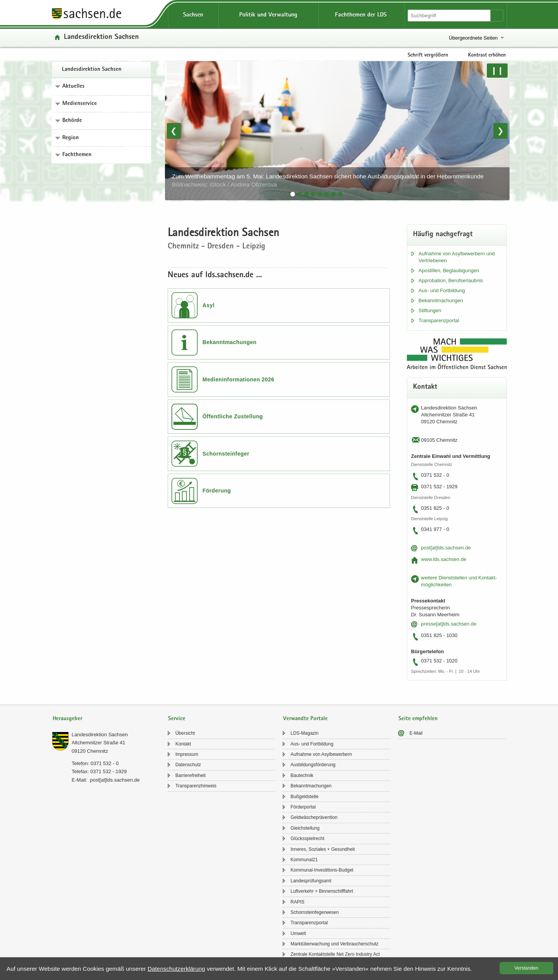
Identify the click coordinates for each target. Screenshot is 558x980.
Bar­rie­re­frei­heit (191, 775)
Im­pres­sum (187, 754)
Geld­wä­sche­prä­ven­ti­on (314, 817)
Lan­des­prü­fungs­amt (311, 881)
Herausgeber (67, 719)
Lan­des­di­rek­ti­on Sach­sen (92, 70)
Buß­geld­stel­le (304, 797)
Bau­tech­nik (302, 775)
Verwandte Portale (305, 719)
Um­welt (298, 933)
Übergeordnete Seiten (473, 38)
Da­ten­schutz (188, 765)
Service (177, 719)
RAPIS (297, 902)
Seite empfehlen (418, 719)
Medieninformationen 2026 (239, 379)
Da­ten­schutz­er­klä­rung (177, 969)
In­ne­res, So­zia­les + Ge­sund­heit (322, 849)
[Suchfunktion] (450, 16)
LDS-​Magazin (304, 733)
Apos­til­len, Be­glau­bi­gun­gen (449, 270)
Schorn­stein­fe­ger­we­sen (314, 912)
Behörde (72, 121)
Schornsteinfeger (226, 454)
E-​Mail (416, 733)
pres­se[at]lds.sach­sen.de (449, 624)
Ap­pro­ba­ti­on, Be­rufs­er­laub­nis (451, 280)
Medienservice (80, 104)
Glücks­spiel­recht (307, 839)
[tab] (293, 194)
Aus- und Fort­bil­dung (442, 290)
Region (71, 138)
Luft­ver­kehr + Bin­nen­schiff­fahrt (322, 891)
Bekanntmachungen (230, 342)
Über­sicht (185, 733)
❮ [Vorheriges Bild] (174, 131)
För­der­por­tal (303, 807)
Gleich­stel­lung (305, 828)
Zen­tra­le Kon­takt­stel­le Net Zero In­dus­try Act (335, 954)
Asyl (209, 305)
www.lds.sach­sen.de (444, 559)
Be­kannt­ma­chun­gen (441, 300)
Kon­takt (183, 744)
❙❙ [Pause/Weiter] (497, 70)
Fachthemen (77, 155)
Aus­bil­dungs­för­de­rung (313, 765)
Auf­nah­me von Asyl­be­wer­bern (321, 754)
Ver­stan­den (526, 968)
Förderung (217, 491)
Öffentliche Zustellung (233, 416)
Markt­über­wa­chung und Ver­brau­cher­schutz (334, 944)
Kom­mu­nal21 (304, 860)
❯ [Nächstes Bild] (501, 131)
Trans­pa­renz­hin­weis (196, 786)
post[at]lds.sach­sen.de (446, 548)
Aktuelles (73, 87)
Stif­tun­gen (430, 310)
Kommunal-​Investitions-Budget (322, 870)
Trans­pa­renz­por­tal (439, 320)
